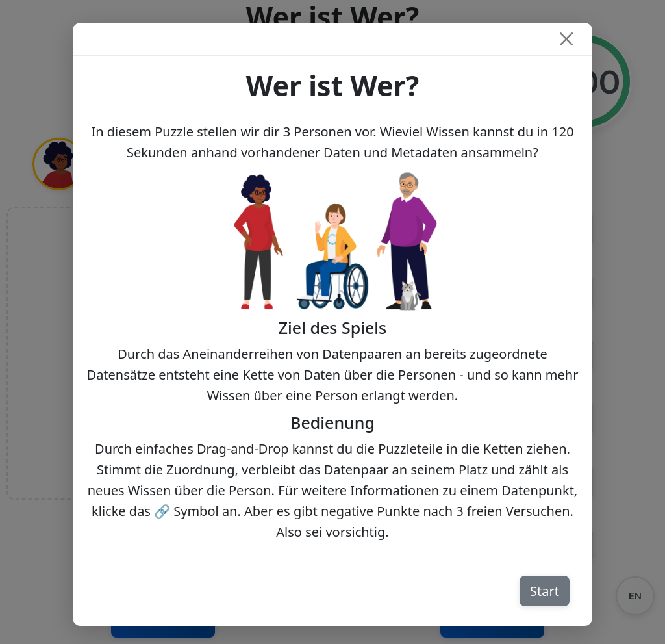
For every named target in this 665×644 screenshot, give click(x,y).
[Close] (566, 39)
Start (545, 591)
